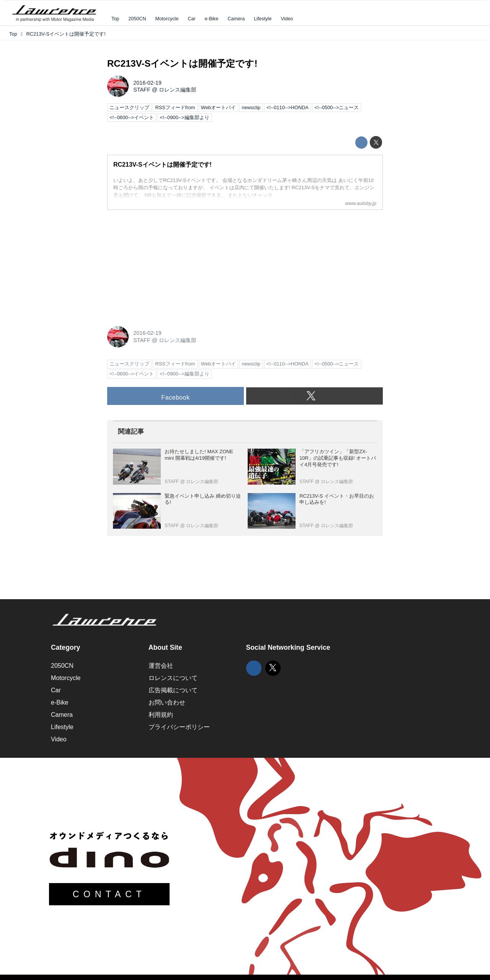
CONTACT (109, 894)
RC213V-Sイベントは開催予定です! (182, 63)
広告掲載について (173, 690)
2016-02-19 (147, 83)
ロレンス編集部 (178, 90)
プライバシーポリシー (179, 727)
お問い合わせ (167, 702)
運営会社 (161, 666)
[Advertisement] (165, 264)
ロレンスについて (173, 678)
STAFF (142, 90)
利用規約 (161, 715)
